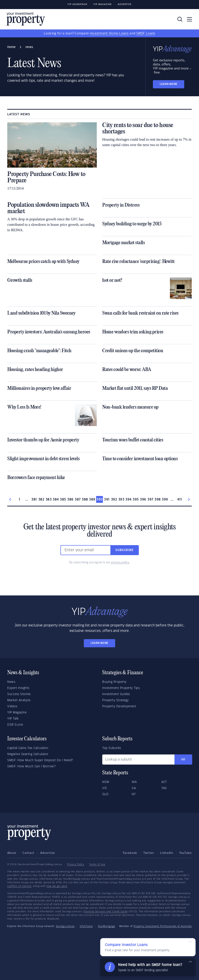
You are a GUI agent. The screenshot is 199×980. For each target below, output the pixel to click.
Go (183, 760)
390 (99, 500)
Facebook (130, 853)
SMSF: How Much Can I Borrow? (31, 766)
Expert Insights (18, 688)
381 (34, 500)
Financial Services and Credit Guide (106, 912)
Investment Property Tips (121, 688)
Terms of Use (97, 864)
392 (114, 500)
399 (165, 500)
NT (134, 794)
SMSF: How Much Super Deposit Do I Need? (40, 760)
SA (134, 788)
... (27, 500)
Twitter (149, 853)
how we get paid (57, 886)
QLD (106, 794)
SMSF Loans (146, 34)
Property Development (119, 706)
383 (49, 500)
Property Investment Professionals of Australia (163, 926)
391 (107, 500)
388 (85, 500)
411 (179, 500)
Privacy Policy (76, 864)
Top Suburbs (112, 748)
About (12, 853)
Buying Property (114, 682)
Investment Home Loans (109, 34)
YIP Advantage (77, 4)
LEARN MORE (169, 84)
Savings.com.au (65, 926)
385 (63, 500)
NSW (106, 782)
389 (92, 500)
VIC (105, 788)
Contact (28, 853)
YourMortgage (107, 926)
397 (150, 500)
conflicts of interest (19, 886)
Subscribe (124, 550)
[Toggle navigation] (189, 19)
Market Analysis (19, 700)
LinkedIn (167, 853)
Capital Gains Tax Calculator (28, 748)
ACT (164, 782)
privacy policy (120, 562)
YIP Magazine (103, 4)
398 (158, 500)
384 (56, 500)
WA (134, 782)
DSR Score (15, 725)
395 (136, 500)
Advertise (125, 4)
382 (41, 500)
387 (78, 500)
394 (128, 500)
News (11, 682)
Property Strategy (116, 700)
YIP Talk (13, 719)
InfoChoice (86, 926)
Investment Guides (116, 694)
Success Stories (19, 694)
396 (143, 500)
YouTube (185, 853)
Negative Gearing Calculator (28, 754)
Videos (12, 706)
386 (70, 500)
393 (121, 500)
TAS (164, 788)
